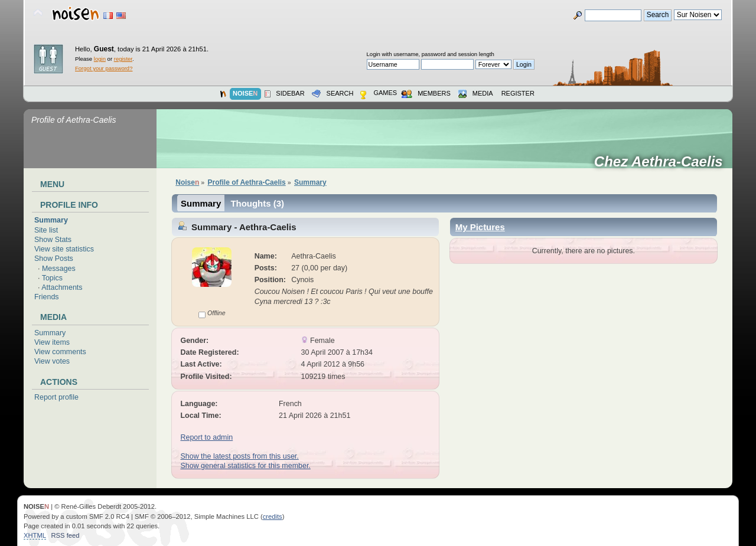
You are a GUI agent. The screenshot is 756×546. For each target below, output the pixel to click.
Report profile (56, 397)
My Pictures (480, 227)
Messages (59, 269)
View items (52, 342)
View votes (52, 361)
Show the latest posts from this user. (239, 456)
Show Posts (54, 259)
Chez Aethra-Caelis (662, 162)
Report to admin (206, 437)
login (100, 59)
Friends (47, 297)
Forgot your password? (104, 68)
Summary (51, 220)
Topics (52, 278)
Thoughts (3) (257, 203)
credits (273, 516)
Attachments (62, 287)
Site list (46, 230)
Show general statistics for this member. (245, 466)
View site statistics (64, 249)
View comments (60, 352)
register (123, 59)
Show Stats (53, 240)
